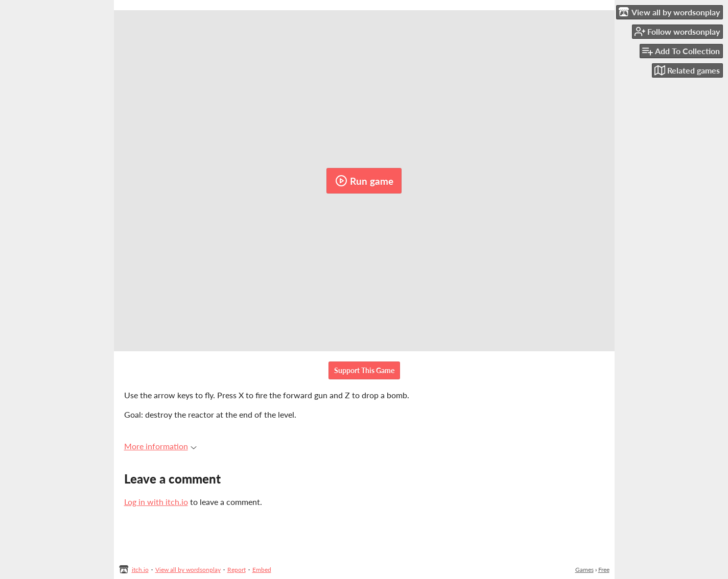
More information (160, 446)
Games (584, 570)
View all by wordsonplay (188, 570)
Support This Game (364, 370)
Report (237, 570)
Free (604, 570)
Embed (262, 570)
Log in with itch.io (156, 502)
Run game (364, 181)
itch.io (140, 570)
